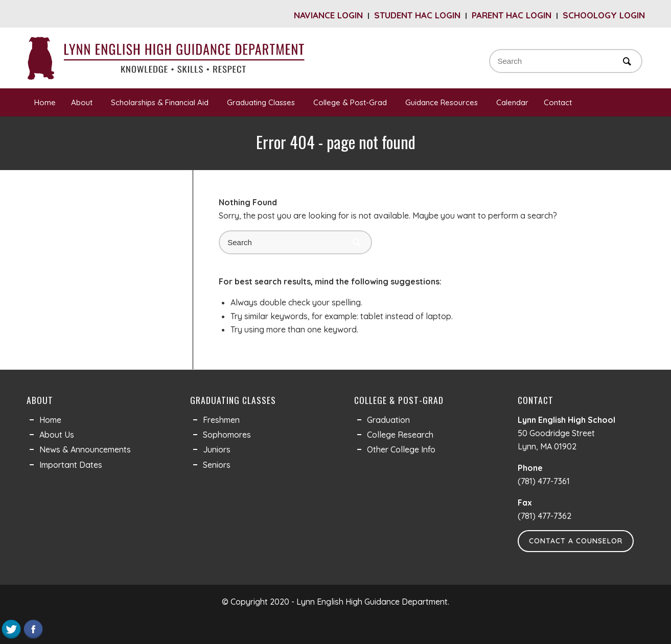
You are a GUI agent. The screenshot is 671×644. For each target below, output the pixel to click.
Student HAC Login (417, 15)
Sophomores (227, 435)
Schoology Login (604, 15)
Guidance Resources (443, 102)
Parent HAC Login (512, 15)
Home (45, 102)
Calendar (512, 102)
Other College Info (401, 449)
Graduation (388, 420)
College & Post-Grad (352, 102)
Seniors (217, 465)
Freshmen (221, 420)
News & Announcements (85, 449)
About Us (57, 435)
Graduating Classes (262, 102)
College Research (400, 435)
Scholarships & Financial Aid (161, 102)
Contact (559, 102)
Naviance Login (328, 15)
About (83, 102)
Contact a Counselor (576, 541)
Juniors (217, 449)
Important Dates (71, 465)
